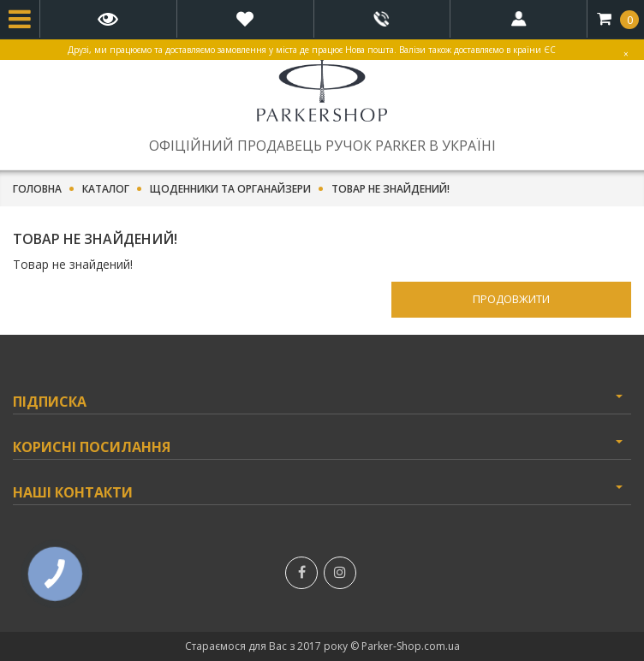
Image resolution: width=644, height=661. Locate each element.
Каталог (106, 189)
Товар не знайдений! (391, 189)
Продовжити (511, 299)
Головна (37, 189)
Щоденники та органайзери (230, 189)
